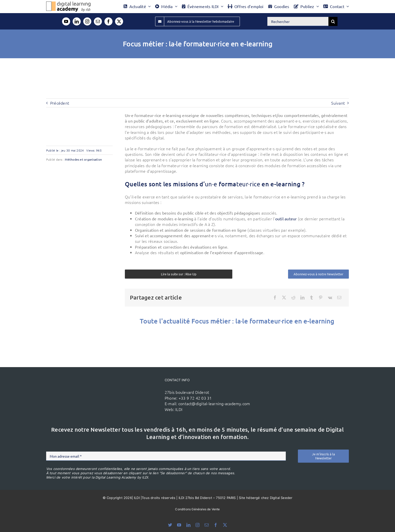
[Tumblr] (312, 298)
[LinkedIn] (302, 298)
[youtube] (66, 21)
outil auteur (286, 219)
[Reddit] (293, 298)
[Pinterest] (321, 298)
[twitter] (119, 21)
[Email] (339, 298)
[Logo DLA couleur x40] (68, 4)
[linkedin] (77, 21)
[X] (284, 298)
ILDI (179, 409)
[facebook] (108, 21)
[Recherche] (333, 21)
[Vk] (330, 298)
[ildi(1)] (132, 385)
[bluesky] (170, 525)
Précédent (60, 103)
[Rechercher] (298, 21)
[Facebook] (275, 298)
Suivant (338, 103)
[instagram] (87, 21)
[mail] (98, 21)
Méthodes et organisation (83, 159)
